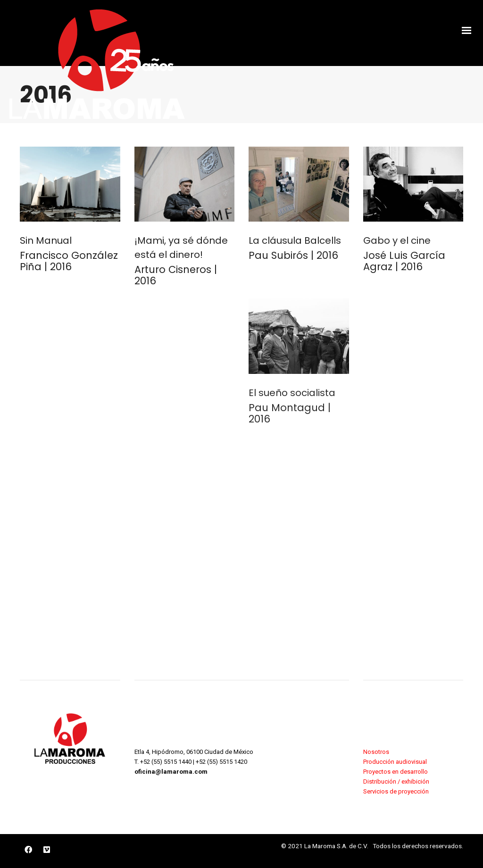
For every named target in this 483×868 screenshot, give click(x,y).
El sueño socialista (292, 393)
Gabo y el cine (397, 240)
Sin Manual (46, 240)
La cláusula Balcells (295, 240)
